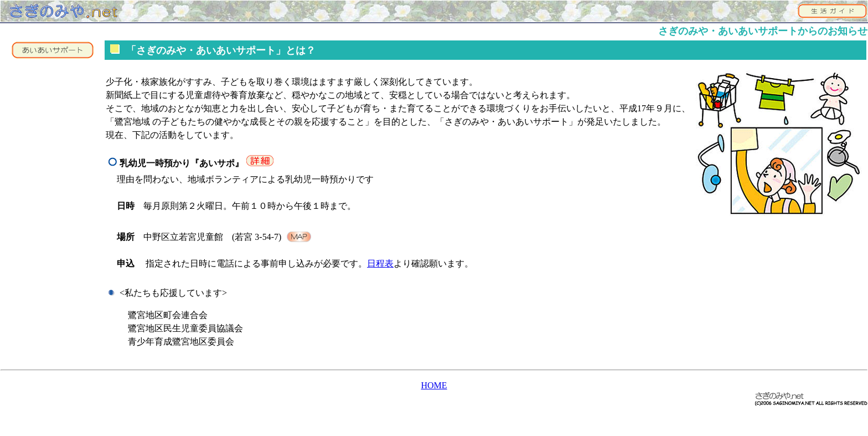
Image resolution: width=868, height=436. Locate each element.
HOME (434, 385)
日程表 (380, 263)
